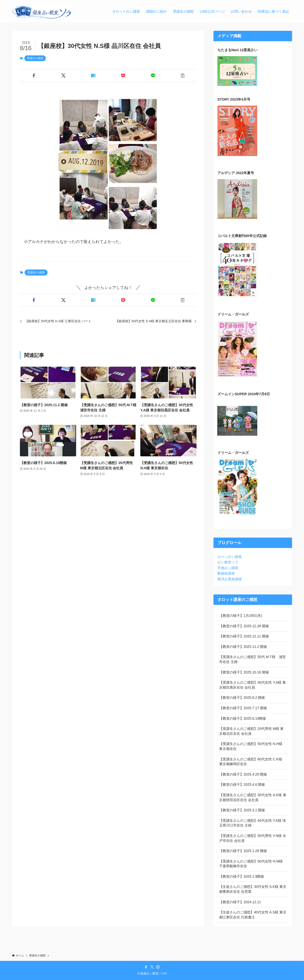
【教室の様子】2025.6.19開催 (243, 718)
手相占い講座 (228, 568)
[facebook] (146, 967)
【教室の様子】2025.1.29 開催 (243, 851)
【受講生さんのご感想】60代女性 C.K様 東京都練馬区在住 (251, 762)
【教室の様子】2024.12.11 (240, 902)
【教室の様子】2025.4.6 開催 (242, 784)
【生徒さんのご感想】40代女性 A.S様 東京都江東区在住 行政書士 (253, 915)
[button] (34, 76)
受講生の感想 (35, 58)
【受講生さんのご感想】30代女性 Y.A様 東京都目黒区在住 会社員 (253, 685)
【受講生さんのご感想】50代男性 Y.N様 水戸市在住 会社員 (253, 838)
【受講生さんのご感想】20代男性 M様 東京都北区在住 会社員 (251, 731)
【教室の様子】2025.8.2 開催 (242, 698)
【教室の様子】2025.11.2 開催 (243, 647)
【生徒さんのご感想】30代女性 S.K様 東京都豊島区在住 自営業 (253, 889)
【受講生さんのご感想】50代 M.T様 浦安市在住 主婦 (253, 659)
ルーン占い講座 (230, 557)
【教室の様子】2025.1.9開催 (242, 876)
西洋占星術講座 (230, 579)
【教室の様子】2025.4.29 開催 (243, 774)
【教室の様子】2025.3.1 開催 (242, 810)
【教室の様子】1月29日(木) (241, 616)
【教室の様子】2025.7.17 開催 (243, 708)
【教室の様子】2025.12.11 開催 (244, 636)
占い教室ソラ (228, 562)
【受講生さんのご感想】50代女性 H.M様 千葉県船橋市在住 (251, 864)
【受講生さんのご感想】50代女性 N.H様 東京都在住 (251, 746)
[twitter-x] (152, 967)
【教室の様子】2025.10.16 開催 (244, 672)
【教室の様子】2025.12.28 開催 (244, 626)
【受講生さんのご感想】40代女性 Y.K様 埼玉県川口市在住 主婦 (253, 823)
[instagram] (158, 967)
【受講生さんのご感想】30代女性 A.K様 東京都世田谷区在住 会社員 (253, 797)
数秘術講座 (226, 573)
